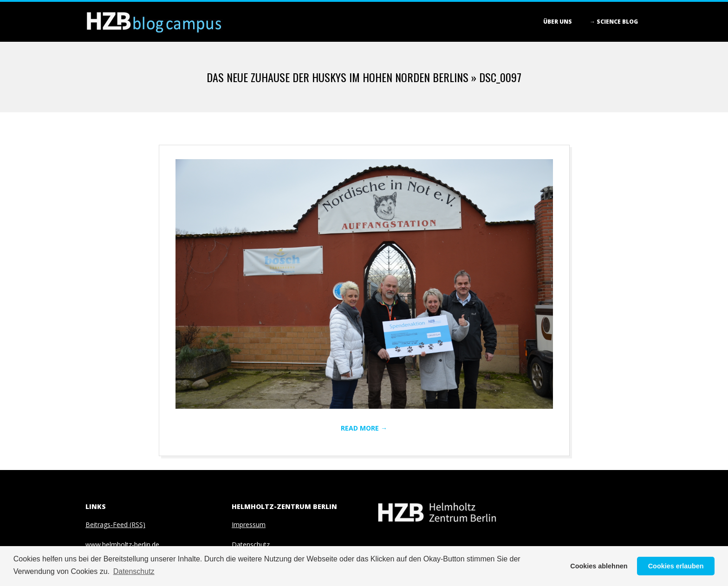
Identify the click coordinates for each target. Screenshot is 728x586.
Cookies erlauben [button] (676, 566)
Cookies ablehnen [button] (599, 566)
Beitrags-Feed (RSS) (115, 525)
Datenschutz (251, 544)
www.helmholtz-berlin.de (122, 544)
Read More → (364, 428)
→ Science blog (614, 22)
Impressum (249, 525)
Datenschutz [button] (134, 571)
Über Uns (558, 22)
